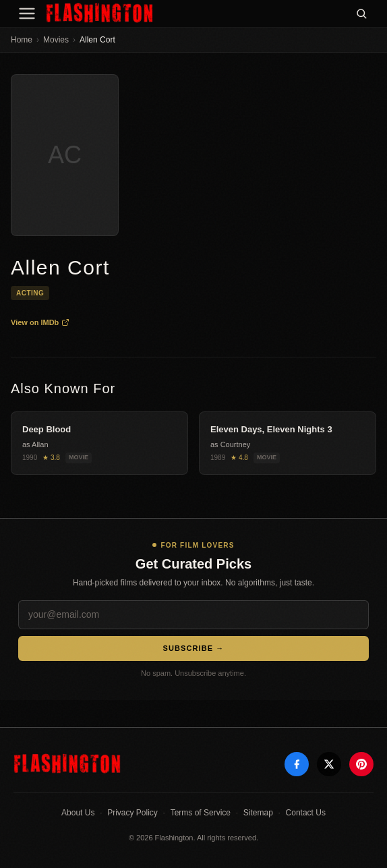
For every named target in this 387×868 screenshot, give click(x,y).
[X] (329, 764)
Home (22, 40)
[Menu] (27, 13)
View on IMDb (40, 322)
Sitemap (258, 813)
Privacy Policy (132, 813)
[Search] (361, 13)
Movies (56, 40)
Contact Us (306, 813)
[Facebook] (297, 764)
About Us (78, 813)
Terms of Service (201, 813)
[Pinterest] (361, 764)
